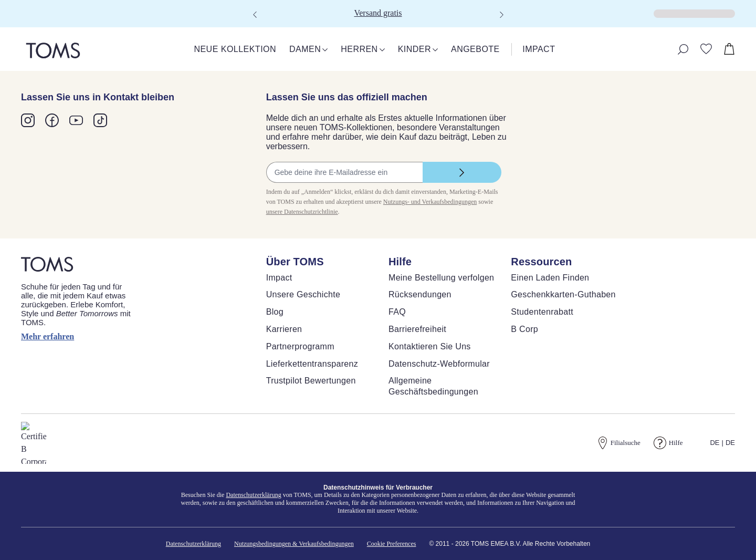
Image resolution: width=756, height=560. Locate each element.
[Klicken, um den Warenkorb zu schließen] (8, 21)
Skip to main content (39, 9)
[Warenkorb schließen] (13, 30)
